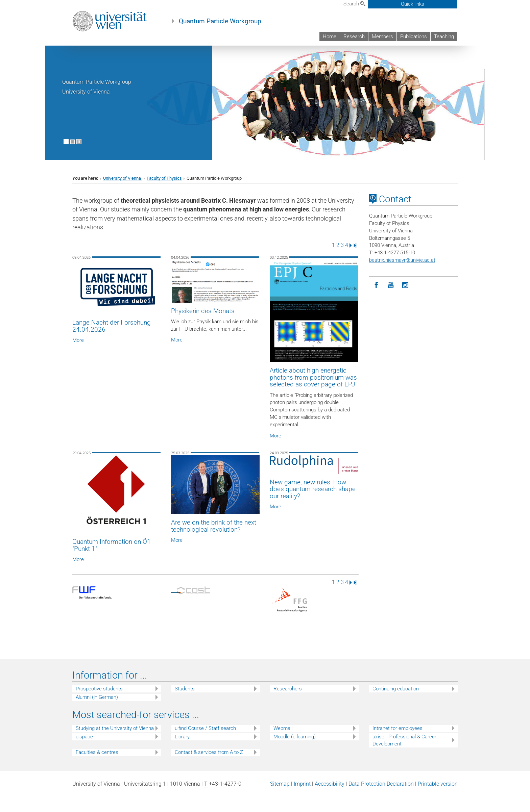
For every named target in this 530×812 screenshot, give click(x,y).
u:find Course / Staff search (205, 728)
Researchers (288, 689)
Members (382, 36)
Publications (414, 36)
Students (185, 689)
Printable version (438, 784)
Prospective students (99, 689)
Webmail (283, 728)
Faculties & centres (97, 752)
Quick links (413, 4)
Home (330, 36)
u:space (84, 737)
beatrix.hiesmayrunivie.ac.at (402, 260)
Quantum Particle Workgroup (220, 21)
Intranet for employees (397, 728)
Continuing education (396, 689)
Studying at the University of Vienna (115, 728)
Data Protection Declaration (381, 784)
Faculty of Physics (164, 178)
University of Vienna (123, 178)
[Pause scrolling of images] (79, 142)
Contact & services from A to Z (209, 752)
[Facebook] (376, 285)
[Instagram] (405, 285)
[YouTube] (391, 285)
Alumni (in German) (97, 697)
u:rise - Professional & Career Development (404, 740)
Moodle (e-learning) (295, 737)
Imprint (302, 784)
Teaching (444, 36)
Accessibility (330, 784)
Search (354, 4)
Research (354, 36)
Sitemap (280, 784)
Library (182, 737)
